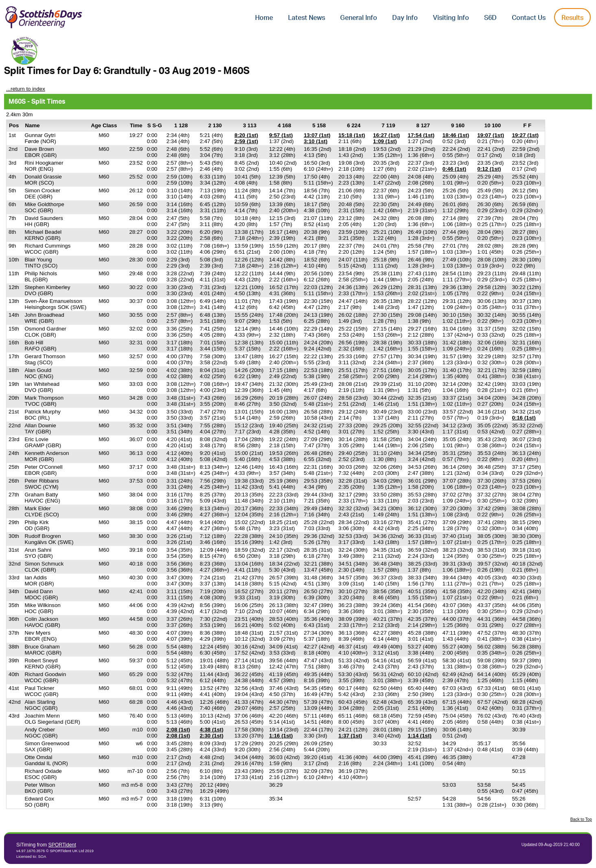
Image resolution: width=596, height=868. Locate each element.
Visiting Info (451, 18)
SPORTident (62, 845)
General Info (359, 18)
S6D (490, 18)
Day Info (405, 18)
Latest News (307, 18)
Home (264, 18)
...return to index (26, 89)
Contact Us (529, 18)
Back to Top (581, 819)
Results (572, 18)
